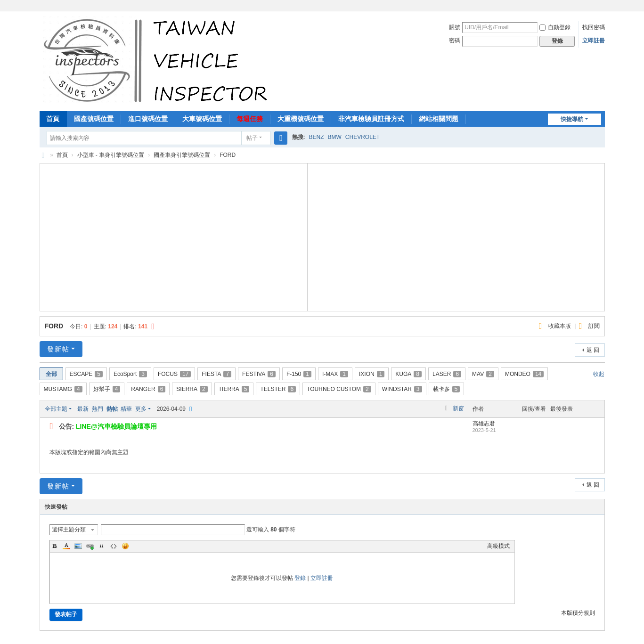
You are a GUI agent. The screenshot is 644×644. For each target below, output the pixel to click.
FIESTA (216, 374)
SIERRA (192, 389)
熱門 (98, 409)
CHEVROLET (363, 137)
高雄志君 (484, 424)
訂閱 (594, 326)
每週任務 (250, 119)
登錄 (300, 578)
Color (66, 546)
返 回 (593, 350)
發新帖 (58, 349)
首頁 (53, 119)
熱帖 (112, 409)
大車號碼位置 (202, 119)
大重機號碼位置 (301, 119)
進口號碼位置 (148, 119)
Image (78, 546)
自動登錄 (555, 27)
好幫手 (107, 389)
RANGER (148, 389)
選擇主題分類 (69, 530)
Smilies (125, 546)
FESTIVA (259, 374)
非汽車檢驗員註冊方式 (371, 119)
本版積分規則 (578, 613)
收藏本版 (560, 326)
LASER (447, 374)
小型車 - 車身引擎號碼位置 (111, 155)
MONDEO (524, 374)
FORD (54, 326)
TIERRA (234, 389)
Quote (102, 546)
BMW (335, 137)
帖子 (252, 138)
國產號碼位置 (94, 119)
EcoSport (130, 374)
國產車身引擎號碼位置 (182, 155)
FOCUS (174, 374)
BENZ (317, 137)
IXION (372, 374)
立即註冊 (594, 41)
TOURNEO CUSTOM (339, 389)
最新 (83, 409)
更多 (141, 409)
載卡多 (447, 389)
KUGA (408, 374)
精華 (126, 409)
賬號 (455, 27)
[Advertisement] (173, 236)
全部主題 (56, 409)
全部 (51, 374)
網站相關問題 (439, 119)
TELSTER (278, 389)
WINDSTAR (402, 389)
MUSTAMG (63, 389)
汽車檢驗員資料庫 (43, 155)
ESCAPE (86, 374)
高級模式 (498, 546)
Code (114, 546)
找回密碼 (594, 27)
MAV (483, 374)
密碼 (455, 41)
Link (90, 546)
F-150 (299, 374)
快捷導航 (572, 119)
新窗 (458, 408)
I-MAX (335, 374)
